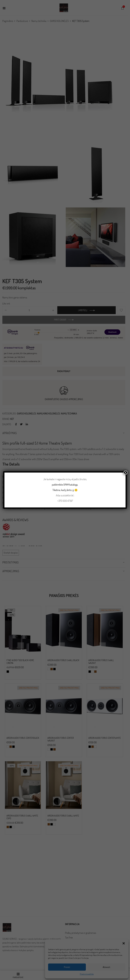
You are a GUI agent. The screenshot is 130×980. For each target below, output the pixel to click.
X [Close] (126, 473)
